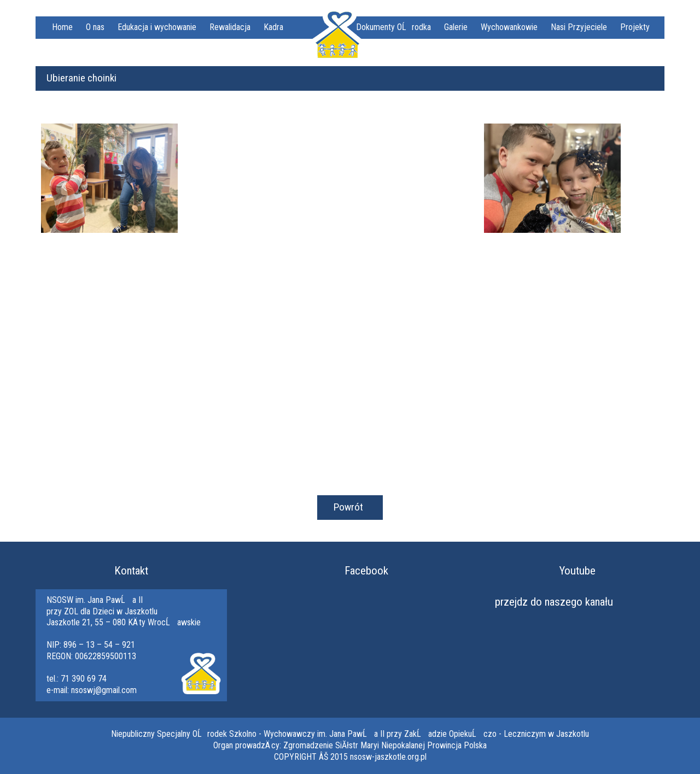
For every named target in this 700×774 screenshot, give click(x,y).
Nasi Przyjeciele (579, 27)
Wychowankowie (509, 27)
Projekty (635, 27)
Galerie (456, 27)
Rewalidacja (230, 27)
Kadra (273, 27)
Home (62, 27)
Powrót (348, 507)
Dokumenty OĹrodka (393, 27)
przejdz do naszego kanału (554, 602)
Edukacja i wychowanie (157, 27)
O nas (95, 27)
